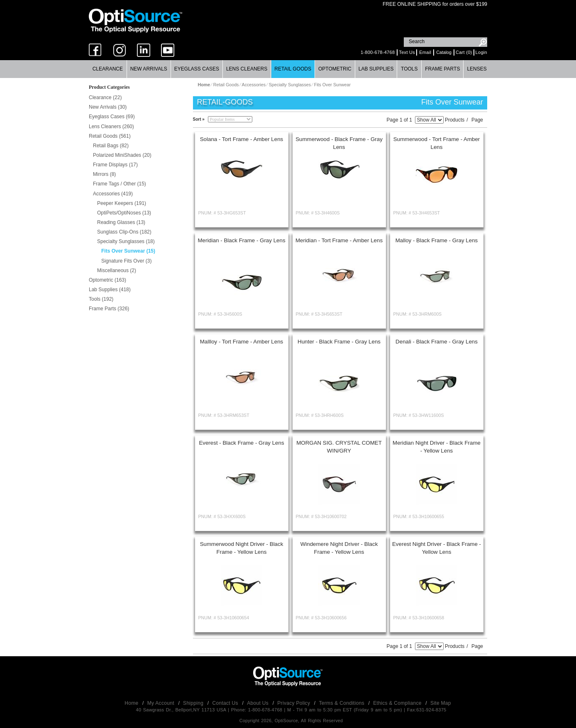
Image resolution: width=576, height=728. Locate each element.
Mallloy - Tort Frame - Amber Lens (242, 342)
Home (132, 703)
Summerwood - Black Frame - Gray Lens (339, 143)
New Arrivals (149, 69)
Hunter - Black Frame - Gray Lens (339, 342)
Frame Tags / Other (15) (120, 184)
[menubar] (288, 69)
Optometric (335, 69)
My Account (162, 703)
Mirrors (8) (104, 174)
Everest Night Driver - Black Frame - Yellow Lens (437, 548)
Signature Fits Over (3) (126, 261)
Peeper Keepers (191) (122, 203)
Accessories (254, 85)
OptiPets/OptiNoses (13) (124, 213)
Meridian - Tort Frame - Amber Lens (339, 240)
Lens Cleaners (247, 69)
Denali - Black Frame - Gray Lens (437, 342)
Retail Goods (293, 69)
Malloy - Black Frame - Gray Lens (437, 240)
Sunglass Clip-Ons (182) (124, 232)
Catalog (444, 52)
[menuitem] (108, 69)
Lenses (477, 69)
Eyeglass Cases (197, 69)
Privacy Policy (294, 703)
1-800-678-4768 (378, 52)
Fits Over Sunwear (332, 85)
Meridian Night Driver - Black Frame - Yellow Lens (437, 447)
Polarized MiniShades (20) (122, 155)
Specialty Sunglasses (290, 85)
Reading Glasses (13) (121, 222)
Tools (409, 69)
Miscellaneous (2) (117, 270)
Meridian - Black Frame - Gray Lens (241, 240)
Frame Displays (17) (115, 165)
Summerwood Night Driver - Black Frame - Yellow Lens (242, 548)
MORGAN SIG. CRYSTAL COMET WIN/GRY (339, 447)
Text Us (407, 52)
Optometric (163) (107, 280)
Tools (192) (101, 299)
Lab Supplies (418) (110, 290)
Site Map (441, 703)
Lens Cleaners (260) (111, 127)
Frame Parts (442, 69)
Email (425, 52)
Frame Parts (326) (109, 309)
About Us (258, 703)
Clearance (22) (105, 97)
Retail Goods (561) (110, 136)
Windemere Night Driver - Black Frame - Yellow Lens (339, 548)
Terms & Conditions (343, 703)
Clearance (108, 69)
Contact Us (226, 703)
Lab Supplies (376, 69)
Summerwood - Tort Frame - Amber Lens (437, 143)
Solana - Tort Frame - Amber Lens (242, 139)
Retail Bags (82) (111, 146)
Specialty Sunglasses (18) (126, 241)
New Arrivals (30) (108, 107)
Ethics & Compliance (398, 703)
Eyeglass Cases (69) (112, 117)
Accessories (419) (113, 194)
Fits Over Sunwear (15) (128, 251)
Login (481, 52)
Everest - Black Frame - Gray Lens (241, 443)
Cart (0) (464, 52)
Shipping (194, 703)
